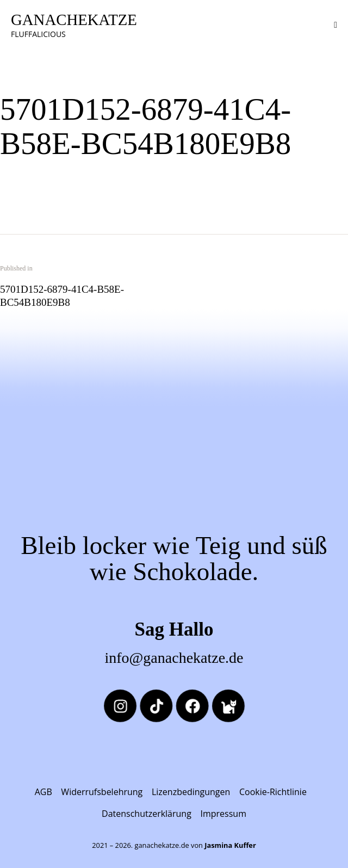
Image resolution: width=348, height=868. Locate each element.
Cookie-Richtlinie (273, 792)
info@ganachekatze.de (174, 658)
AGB (43, 792)
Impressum (223, 814)
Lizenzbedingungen (191, 792)
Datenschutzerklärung (147, 814)
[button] (335, 24)
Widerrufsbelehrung (102, 792)
